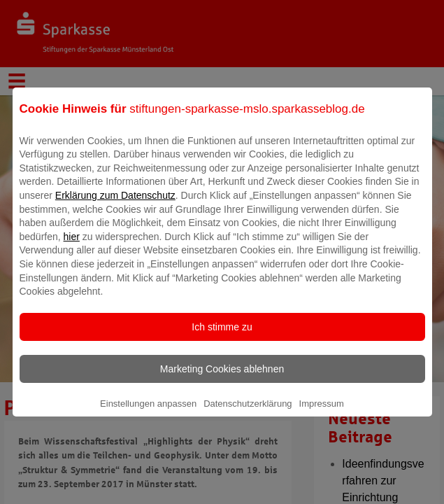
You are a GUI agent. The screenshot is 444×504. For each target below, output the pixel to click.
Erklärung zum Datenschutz (115, 205)
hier (72, 246)
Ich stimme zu (222, 337)
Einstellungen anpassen (148, 413)
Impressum (322, 413)
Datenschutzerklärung (248, 413)
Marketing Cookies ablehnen (222, 379)
